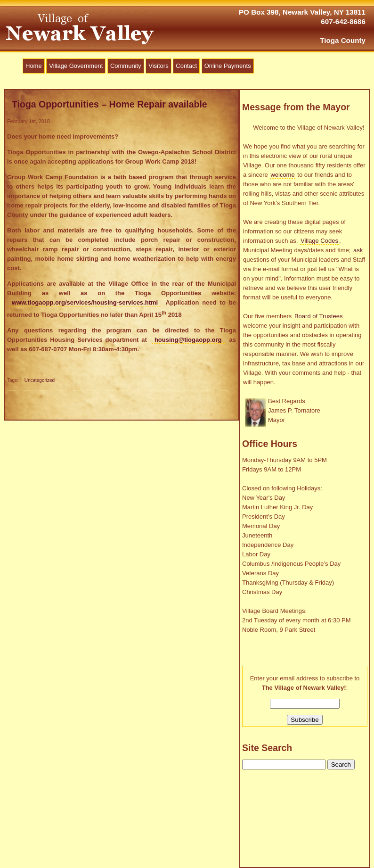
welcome (282, 175)
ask (358, 250)
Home (34, 66)
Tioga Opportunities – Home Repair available (110, 104)
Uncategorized (40, 380)
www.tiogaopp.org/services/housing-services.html (85, 302)
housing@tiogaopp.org (188, 340)
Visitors (158, 66)
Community (126, 66)
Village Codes (319, 241)
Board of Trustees (319, 316)
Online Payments (228, 66)
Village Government (76, 66)
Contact (186, 66)
